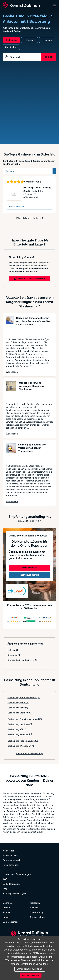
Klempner (14, 655)
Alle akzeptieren (31, 975)
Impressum (35, 903)
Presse (6, 908)
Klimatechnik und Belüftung (22, 660)
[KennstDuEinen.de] (21, 5)
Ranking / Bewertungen (14, 893)
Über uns (7, 903)
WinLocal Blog (36, 912)
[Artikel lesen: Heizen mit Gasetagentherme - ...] (10, 326)
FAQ (5, 889)
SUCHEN (49, 57)
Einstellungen (24, 874)
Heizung (13, 650)
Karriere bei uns (37, 917)
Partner (6, 912)
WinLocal (34, 908)
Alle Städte (8, 851)
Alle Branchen (10, 855)
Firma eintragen (11, 865)
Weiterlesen (12, 372)
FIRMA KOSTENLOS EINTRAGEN (30, 278)
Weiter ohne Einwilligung (30, 969)
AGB (5, 879)
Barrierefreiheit (10, 922)
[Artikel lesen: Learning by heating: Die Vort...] (11, 452)
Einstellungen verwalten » (35, 964)
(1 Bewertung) (35, 182)
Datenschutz (9, 874)
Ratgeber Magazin (12, 860)
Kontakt (7, 917)
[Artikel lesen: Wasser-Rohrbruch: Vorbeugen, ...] (11, 390)
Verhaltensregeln (11, 884)
